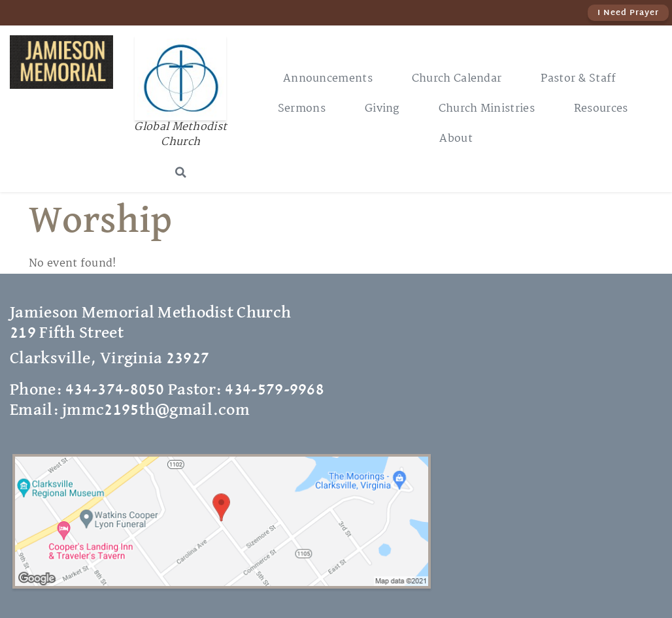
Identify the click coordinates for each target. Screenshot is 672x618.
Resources (601, 109)
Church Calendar (457, 79)
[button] (180, 172)
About (456, 139)
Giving (382, 109)
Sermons (302, 109)
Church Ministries (487, 109)
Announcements (328, 79)
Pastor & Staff (578, 79)
